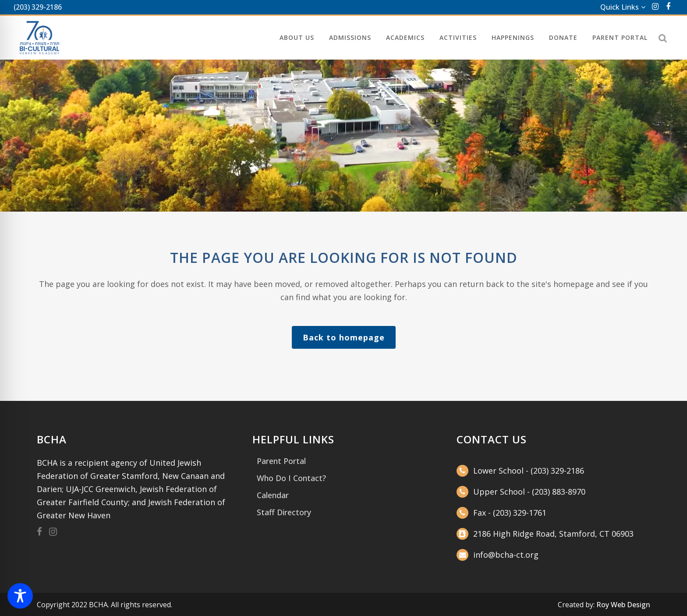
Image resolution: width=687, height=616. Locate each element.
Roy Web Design (623, 605)
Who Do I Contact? (291, 478)
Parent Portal (281, 461)
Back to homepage (344, 337)
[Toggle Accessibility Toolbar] (20, 596)
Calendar (273, 495)
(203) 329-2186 (38, 7)
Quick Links (620, 7)
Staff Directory (284, 512)
